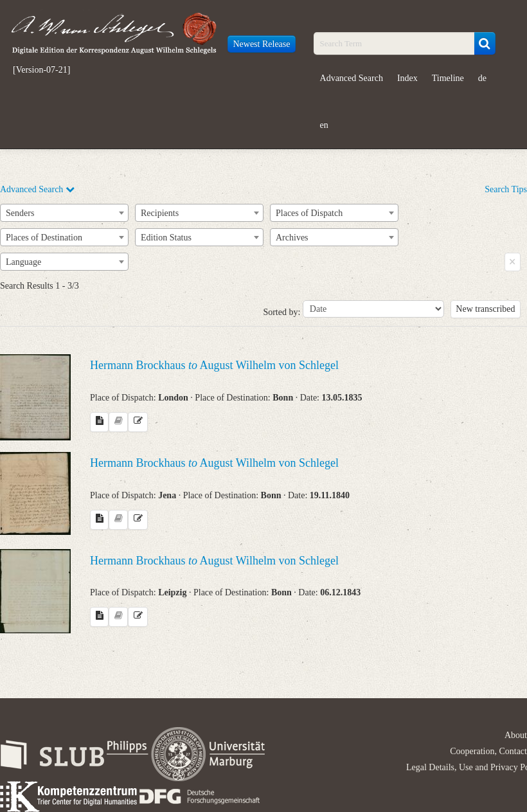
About (516, 735)
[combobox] (64, 213)
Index (407, 78)
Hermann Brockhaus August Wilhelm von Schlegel (214, 365)
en (324, 125)
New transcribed (485, 309)
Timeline (448, 78)
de (482, 78)
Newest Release (261, 44)
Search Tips (506, 189)
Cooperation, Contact (488, 751)
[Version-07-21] (41, 70)
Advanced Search (352, 78)
